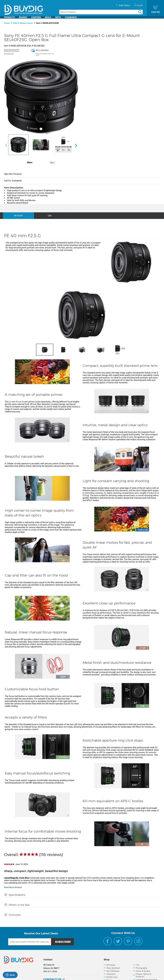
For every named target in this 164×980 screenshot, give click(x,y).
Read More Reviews (13, 887)
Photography (141, 968)
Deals (48, 17)
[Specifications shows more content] (15, 894)
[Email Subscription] (30, 942)
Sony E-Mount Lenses (23, 23)
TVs (137, 965)
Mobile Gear (112, 977)
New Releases (113, 971)
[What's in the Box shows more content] (17, 904)
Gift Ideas (111, 965)
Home (7, 23)
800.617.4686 (50, 971)
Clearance (71, 17)
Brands (23, 17)
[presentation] (6, 145)
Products (9, 17)
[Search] (101, 12)
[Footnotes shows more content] (12, 914)
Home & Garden (143, 971)
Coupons (36, 17)
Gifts (58, 17)
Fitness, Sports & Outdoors (143, 975)
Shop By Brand (113, 968)
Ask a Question (42, 50)
